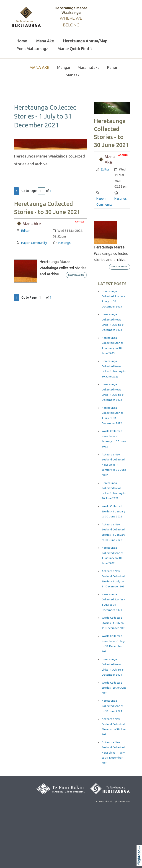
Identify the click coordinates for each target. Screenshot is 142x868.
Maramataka (89, 67)
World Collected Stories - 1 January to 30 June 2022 (114, 511)
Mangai (63, 67)
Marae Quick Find (75, 49)
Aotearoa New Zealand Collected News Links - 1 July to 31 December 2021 (113, 753)
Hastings (65, 243)
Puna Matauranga (32, 49)
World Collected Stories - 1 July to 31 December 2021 (114, 623)
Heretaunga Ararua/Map (85, 41)
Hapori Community (34, 243)
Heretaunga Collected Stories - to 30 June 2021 (113, 706)
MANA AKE (39, 67)
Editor (25, 231)
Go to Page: (29, 191)
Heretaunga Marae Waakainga (71, 10)
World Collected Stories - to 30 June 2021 (114, 688)
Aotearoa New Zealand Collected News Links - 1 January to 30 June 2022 (114, 465)
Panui (112, 67)
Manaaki (73, 75)
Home (22, 41)
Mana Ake (45, 41)
